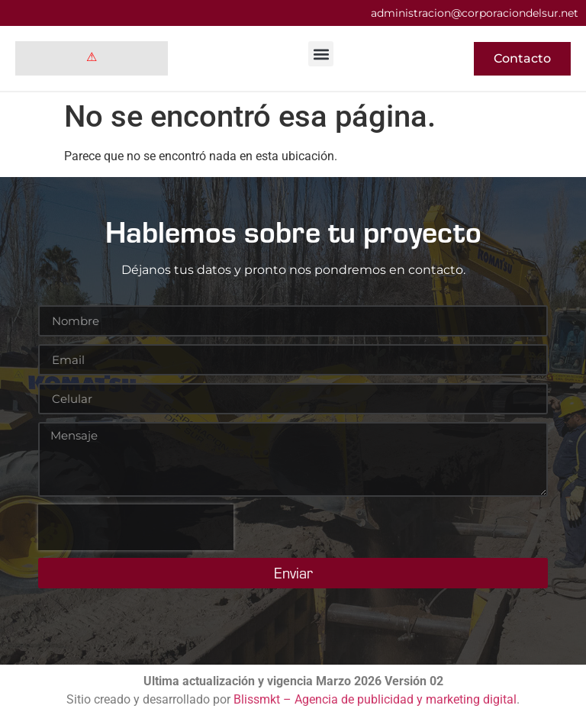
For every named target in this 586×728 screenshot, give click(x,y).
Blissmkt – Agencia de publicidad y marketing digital (375, 699)
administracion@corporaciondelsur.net (475, 13)
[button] (321, 54)
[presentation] (136, 527)
